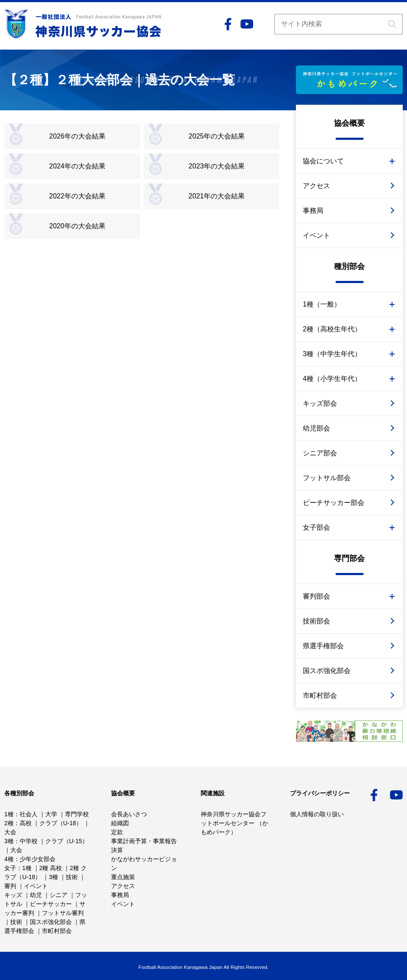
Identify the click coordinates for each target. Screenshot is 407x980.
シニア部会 (320, 453)
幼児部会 (316, 428)
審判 (10, 886)
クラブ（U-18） (61, 823)
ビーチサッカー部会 (334, 503)
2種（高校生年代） (332, 329)
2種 (9, 823)
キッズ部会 (320, 403)
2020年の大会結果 (77, 226)
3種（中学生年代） (332, 354)
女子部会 (316, 527)
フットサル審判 (63, 913)
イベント (316, 235)
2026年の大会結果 (77, 136)
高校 (26, 823)
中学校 (29, 841)
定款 (117, 832)
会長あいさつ (129, 814)
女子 (10, 868)
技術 (72, 877)
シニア (59, 895)
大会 (10, 832)
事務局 (313, 211)
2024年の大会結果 (77, 166)
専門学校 (77, 814)
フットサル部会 (327, 478)
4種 (9, 859)
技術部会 (316, 621)
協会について (323, 161)
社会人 (29, 814)
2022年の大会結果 (77, 196)
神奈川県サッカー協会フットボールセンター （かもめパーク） (234, 823)
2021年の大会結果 (217, 196)
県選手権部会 (323, 646)
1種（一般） (322, 304)
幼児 (36, 895)
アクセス (316, 186)
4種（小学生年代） (332, 379)
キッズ (13, 895)
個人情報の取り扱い (317, 814)
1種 (9, 814)
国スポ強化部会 (327, 671)
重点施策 (123, 877)
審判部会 (316, 596)
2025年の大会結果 (217, 136)
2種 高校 (51, 868)
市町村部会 (320, 695)
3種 (9, 841)
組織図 (120, 823)
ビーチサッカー (51, 904)
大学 (51, 814)
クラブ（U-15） (67, 841)
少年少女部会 (38, 859)
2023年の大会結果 (217, 166)
